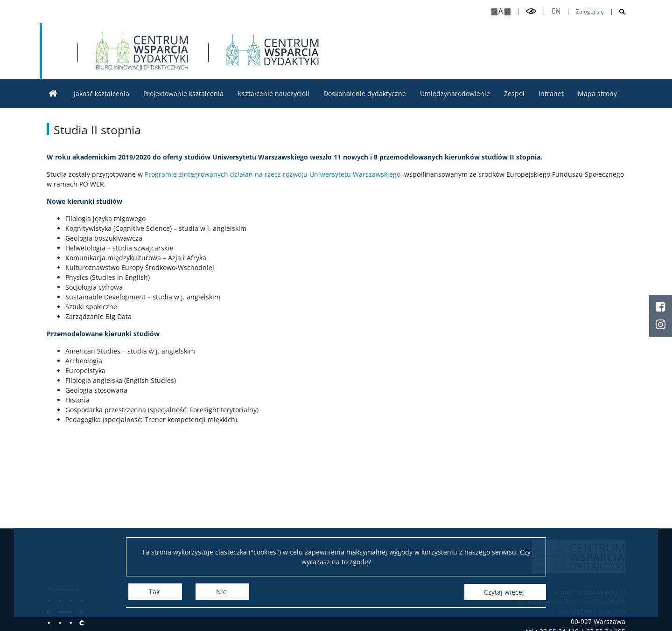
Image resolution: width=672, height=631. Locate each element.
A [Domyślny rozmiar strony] (500, 11)
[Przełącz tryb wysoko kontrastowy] (531, 11)
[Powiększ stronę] (494, 12)
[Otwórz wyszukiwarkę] (619, 12)
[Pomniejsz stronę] (507, 12)
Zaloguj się (590, 12)
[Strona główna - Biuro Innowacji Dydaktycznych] (257, 51)
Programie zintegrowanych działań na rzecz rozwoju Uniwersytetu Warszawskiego (273, 174)
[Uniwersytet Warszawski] (115, 51)
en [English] (556, 11)
